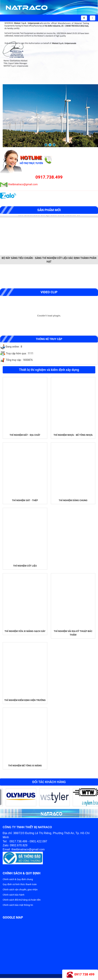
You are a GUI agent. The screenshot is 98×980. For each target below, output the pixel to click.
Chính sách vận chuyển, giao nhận (20, 890)
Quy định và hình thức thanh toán (20, 884)
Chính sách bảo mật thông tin (18, 905)
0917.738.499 (49, 177)
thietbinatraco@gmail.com (23, 184)
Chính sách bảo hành (14, 895)
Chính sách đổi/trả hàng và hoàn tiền (22, 900)
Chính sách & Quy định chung (18, 879)
